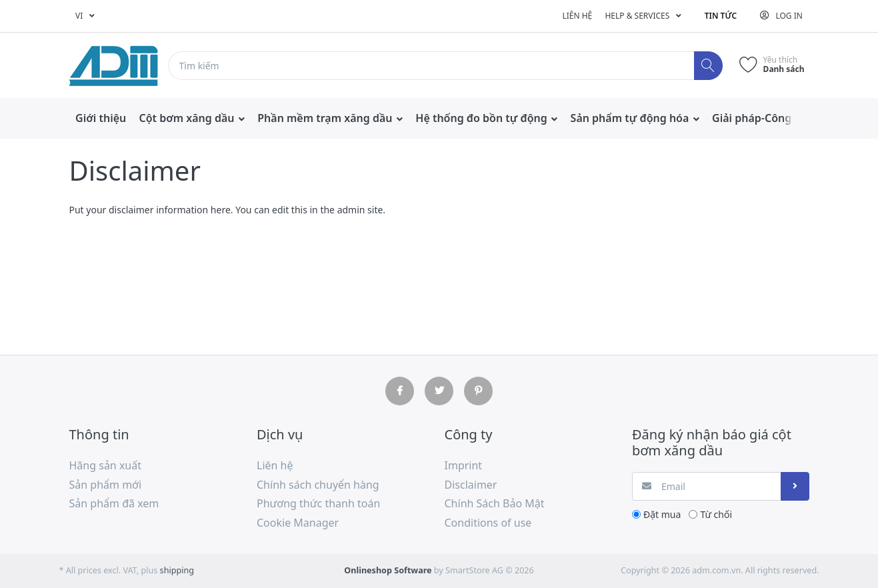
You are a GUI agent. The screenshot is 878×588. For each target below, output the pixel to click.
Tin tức (721, 16)
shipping (177, 570)
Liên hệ (577, 16)
